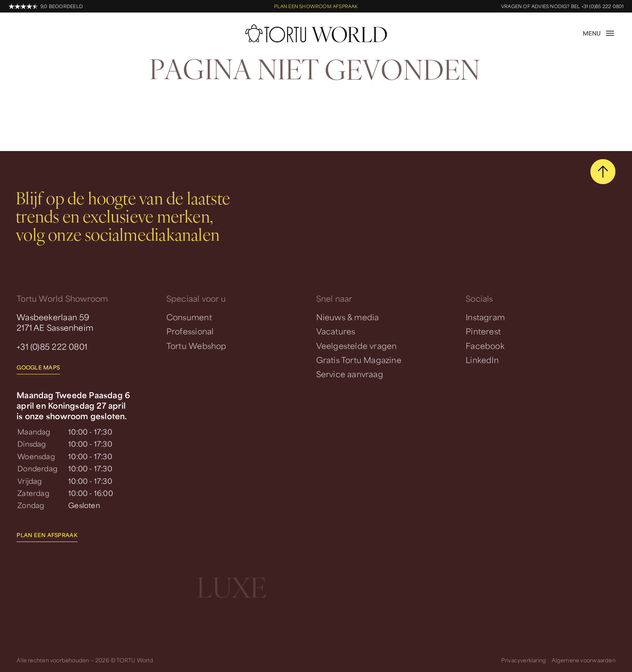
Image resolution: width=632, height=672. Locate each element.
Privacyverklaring (524, 660)
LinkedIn (482, 360)
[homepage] (316, 34)
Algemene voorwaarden (584, 660)
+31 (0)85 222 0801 (52, 346)
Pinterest (483, 331)
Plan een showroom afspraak (316, 6)
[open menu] (599, 33)
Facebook (485, 346)
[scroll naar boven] (603, 172)
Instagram (485, 317)
